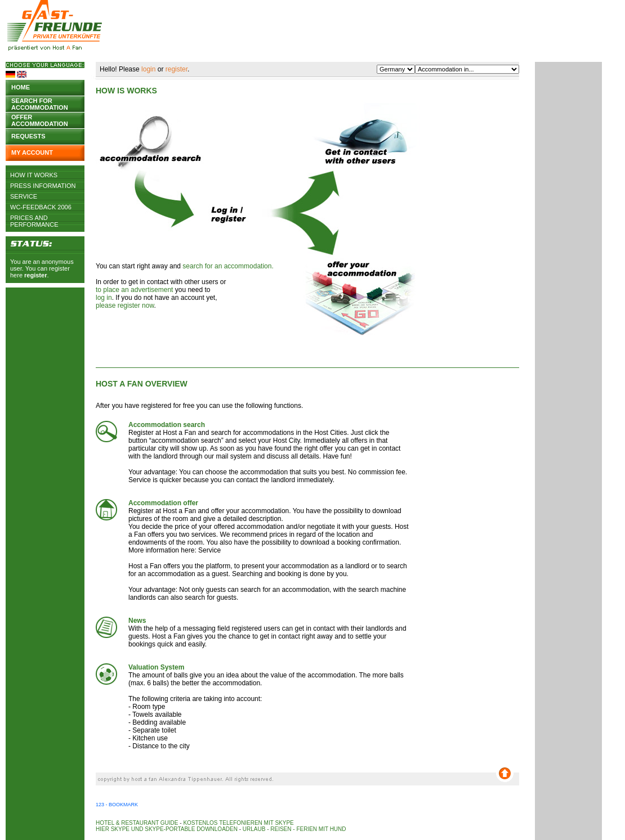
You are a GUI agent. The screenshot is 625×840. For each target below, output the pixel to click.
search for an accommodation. (228, 266)
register (35, 275)
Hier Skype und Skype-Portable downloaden (167, 829)
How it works (34, 175)
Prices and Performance (34, 218)
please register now (125, 306)
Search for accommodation (40, 103)
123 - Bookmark (117, 805)
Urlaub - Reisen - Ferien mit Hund (294, 829)
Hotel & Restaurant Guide (137, 823)
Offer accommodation (40, 120)
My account (32, 152)
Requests (28, 136)
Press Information (43, 186)
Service (24, 196)
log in (104, 298)
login (148, 69)
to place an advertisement (134, 290)
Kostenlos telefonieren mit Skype (238, 823)
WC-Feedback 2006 (41, 207)
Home (21, 87)
